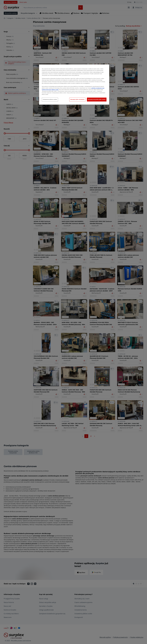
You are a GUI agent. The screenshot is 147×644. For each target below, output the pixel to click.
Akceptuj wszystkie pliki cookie (97, 99)
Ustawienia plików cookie (50, 99)
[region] (74, 85)
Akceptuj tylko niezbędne (77, 99)
